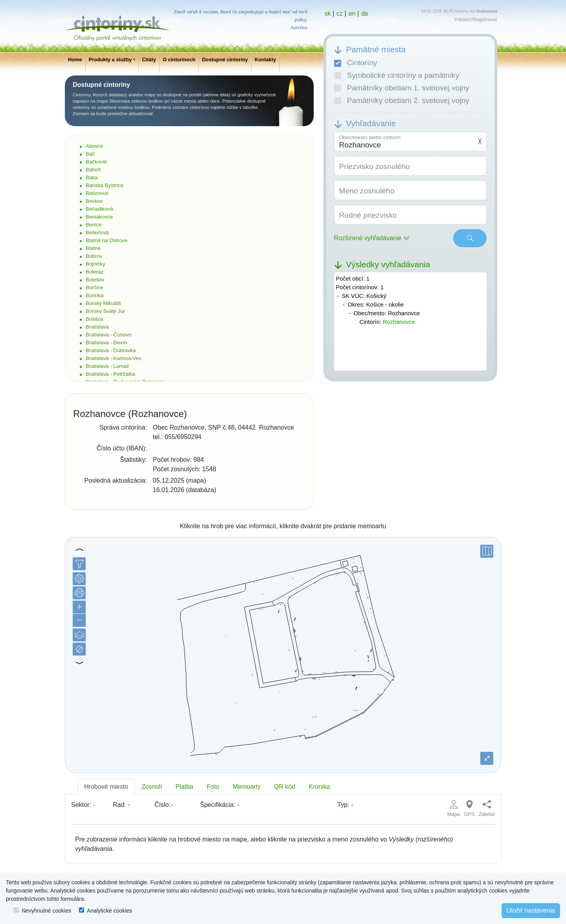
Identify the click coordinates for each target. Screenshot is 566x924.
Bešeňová (97, 232)
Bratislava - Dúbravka (111, 350)
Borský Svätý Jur (105, 311)
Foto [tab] (213, 787)
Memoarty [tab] (247, 787)
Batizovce (97, 193)
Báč (90, 154)
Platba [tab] (185, 787)
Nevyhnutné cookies (46, 911)
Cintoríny (356, 63)
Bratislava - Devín (106, 343)
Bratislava (97, 327)
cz (340, 14)
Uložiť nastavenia (531, 910)
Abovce (94, 146)
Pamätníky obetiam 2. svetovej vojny (402, 100)
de (365, 14)
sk (328, 14)
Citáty (149, 60)
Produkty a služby (110, 60)
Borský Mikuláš (103, 303)
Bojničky (96, 264)
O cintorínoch (179, 60)
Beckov (94, 201)
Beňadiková (99, 209)
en (352, 14)
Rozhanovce (399, 322)
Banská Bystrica (105, 185)
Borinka (95, 295)
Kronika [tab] (319, 787)
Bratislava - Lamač (107, 366)
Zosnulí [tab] (152, 787)
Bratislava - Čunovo (108, 335)
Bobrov (94, 256)
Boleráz (95, 272)
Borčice (94, 287)
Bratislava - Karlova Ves (114, 358)
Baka (92, 177)
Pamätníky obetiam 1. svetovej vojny (402, 88)
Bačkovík (96, 162)
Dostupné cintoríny (225, 60)
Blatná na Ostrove (107, 240)
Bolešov (95, 280)
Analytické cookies (109, 911)
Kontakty (266, 60)
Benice (94, 225)
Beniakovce (99, 217)
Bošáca (94, 319)
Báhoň (93, 170)
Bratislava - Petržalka (110, 374)
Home (75, 60)
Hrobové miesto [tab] (106, 787)
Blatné (93, 248)
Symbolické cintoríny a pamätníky (397, 75)
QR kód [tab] (285, 787)
